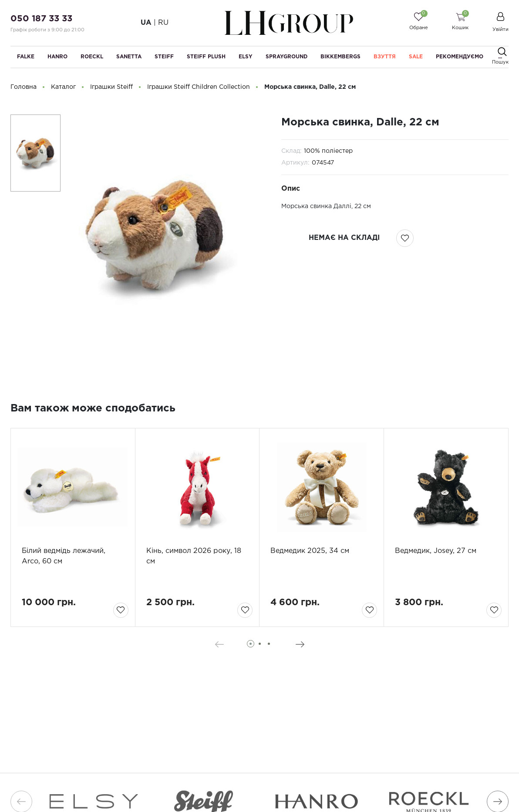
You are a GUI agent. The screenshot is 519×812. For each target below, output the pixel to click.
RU (163, 23)
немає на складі (344, 238)
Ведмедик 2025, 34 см (310, 551)
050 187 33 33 (41, 19)
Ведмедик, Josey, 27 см (436, 551)
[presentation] (219, 644)
